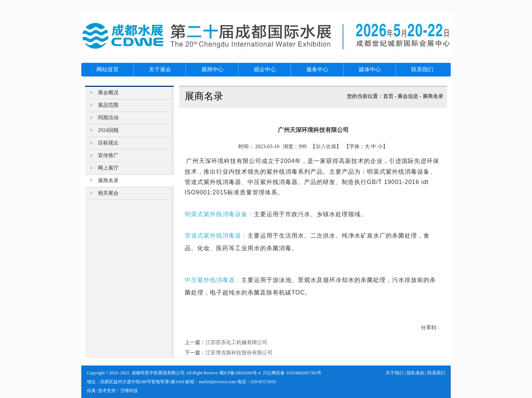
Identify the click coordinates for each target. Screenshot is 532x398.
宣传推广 (108, 155)
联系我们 (436, 373)
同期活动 (108, 118)
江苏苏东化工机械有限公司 (236, 342)
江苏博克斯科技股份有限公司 (239, 353)
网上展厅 (108, 168)
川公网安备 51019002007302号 (292, 373)
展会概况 (108, 93)
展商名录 (433, 96)
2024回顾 (108, 130)
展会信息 (408, 96)
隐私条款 (416, 373)
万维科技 (129, 391)
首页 (388, 96)
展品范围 (108, 105)
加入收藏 (326, 147)
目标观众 (108, 143)
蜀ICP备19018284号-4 (240, 373)
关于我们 (395, 373)
